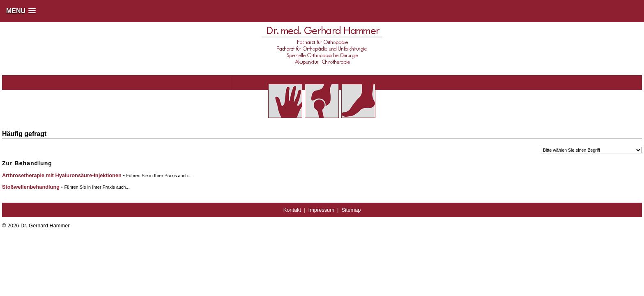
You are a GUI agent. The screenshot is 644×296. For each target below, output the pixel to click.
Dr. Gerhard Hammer (45, 225)
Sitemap (351, 210)
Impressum (321, 210)
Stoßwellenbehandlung (31, 187)
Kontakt (292, 210)
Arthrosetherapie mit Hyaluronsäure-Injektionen (62, 175)
